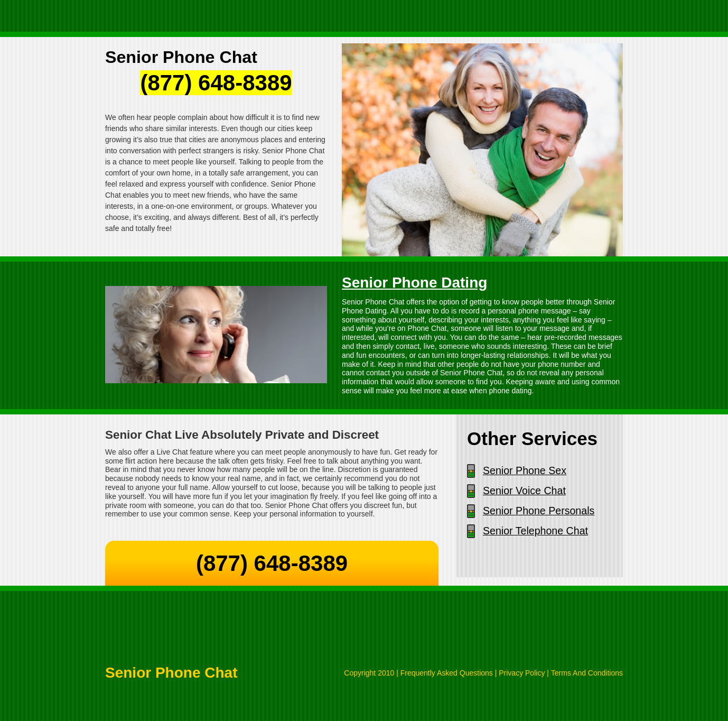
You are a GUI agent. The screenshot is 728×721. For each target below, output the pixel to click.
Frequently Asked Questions (447, 673)
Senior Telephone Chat (535, 531)
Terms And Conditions (587, 673)
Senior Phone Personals (539, 511)
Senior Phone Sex (525, 470)
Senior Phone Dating (414, 283)
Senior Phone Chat (171, 673)
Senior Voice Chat (524, 491)
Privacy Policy (522, 673)
